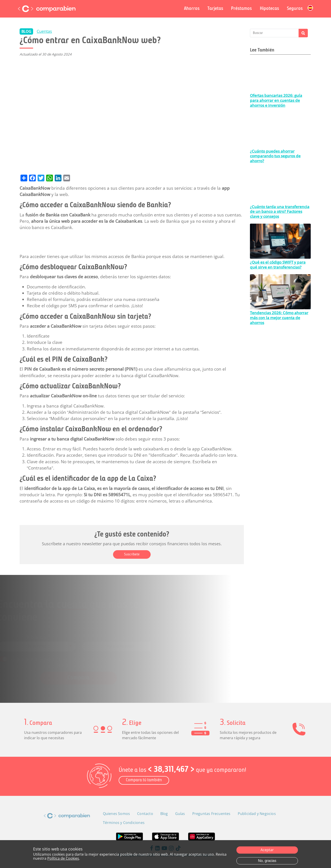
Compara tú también (144, 780)
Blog (164, 814)
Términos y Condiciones (93, 661)
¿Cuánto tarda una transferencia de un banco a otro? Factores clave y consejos (280, 211)
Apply (303, 33)
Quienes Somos (117, 814)
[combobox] (58, 645)
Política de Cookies (63, 858)
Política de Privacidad (137, 656)
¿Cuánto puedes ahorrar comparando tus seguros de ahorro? (275, 156)
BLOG (26, 31)
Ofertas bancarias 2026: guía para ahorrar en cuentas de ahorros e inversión (276, 100)
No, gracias (267, 861)
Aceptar (267, 850)
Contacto (145, 814)
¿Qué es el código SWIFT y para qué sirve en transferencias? (278, 265)
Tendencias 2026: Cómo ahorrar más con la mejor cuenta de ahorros (279, 318)
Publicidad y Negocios (257, 814)
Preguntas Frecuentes (211, 814)
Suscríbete (132, 554)
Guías (180, 814)
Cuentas (44, 31)
